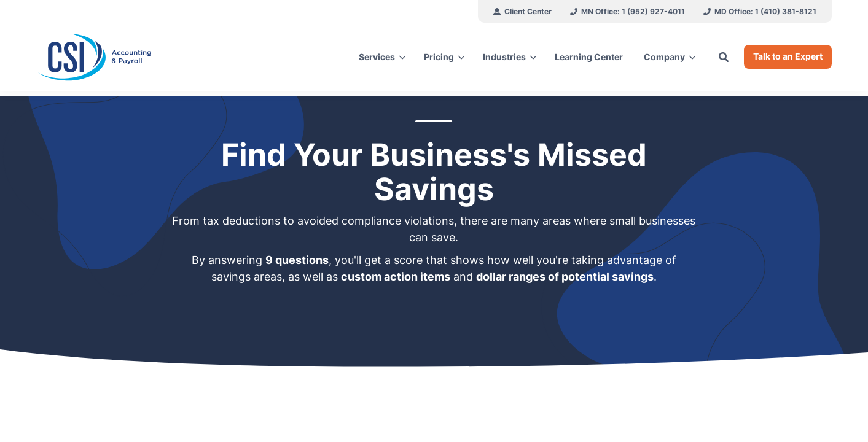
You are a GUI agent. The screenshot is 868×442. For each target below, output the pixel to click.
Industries (504, 57)
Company (664, 57)
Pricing (439, 57)
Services (377, 57)
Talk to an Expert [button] (788, 56)
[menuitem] (522, 11)
